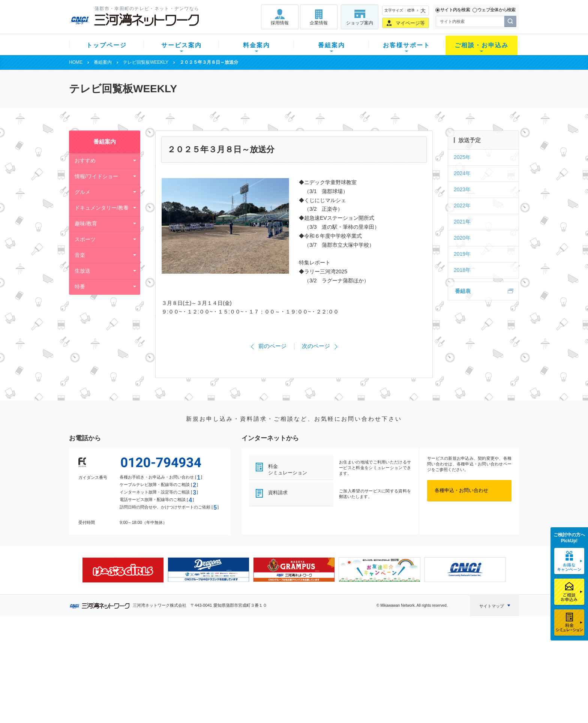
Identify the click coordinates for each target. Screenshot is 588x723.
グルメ (82, 192)
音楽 (80, 255)
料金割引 (220, 665)
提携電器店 (390, 656)
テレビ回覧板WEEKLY (146, 62)
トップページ (106, 45)
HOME (76, 62)
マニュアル (334, 656)
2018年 (462, 270)
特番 (80, 286)
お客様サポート (406, 45)
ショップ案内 (360, 23)
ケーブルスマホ (172, 675)
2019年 (462, 254)
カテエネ (165, 695)
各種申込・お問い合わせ (461, 490)
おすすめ (85, 160)
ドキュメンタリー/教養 (102, 208)
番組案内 (331, 45)
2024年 (462, 173)
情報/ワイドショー (96, 176)
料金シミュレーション (288, 469)
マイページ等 (410, 23)
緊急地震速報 (169, 685)
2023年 (462, 189)
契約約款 (165, 704)
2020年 (462, 238)
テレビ (162, 646)
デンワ (162, 665)
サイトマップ (492, 606)
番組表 (463, 291)
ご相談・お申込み (481, 45)
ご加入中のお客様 (118, 656)
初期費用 (220, 646)
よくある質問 (336, 646)
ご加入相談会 (392, 665)
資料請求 (278, 493)
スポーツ (85, 239)
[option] (123, 570)
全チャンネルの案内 (288, 672)
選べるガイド (114, 665)
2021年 (462, 222)
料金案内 (256, 45)
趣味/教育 (86, 223)
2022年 (462, 205)
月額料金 (220, 656)
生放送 (82, 271)
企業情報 (319, 23)
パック (218, 675)
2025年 (462, 157)
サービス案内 (181, 45)
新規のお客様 (114, 646)
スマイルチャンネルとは (293, 646)
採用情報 (280, 23)
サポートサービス (341, 665)
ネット (162, 656)
